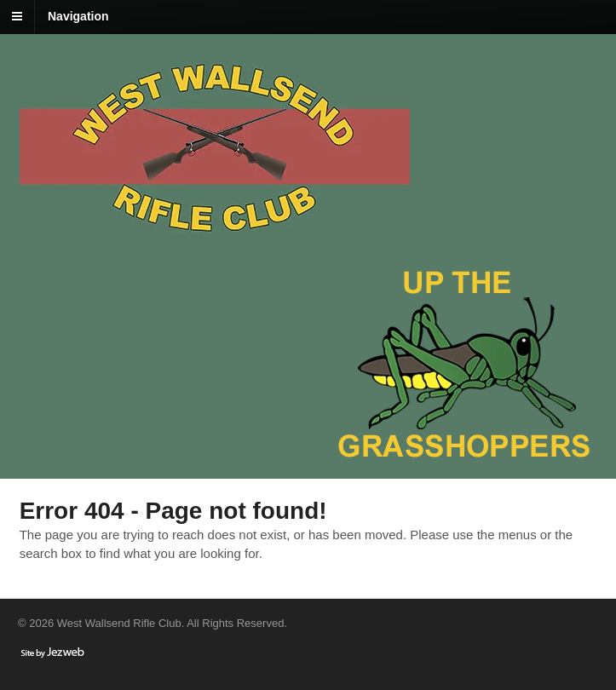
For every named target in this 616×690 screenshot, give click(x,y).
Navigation (78, 16)
